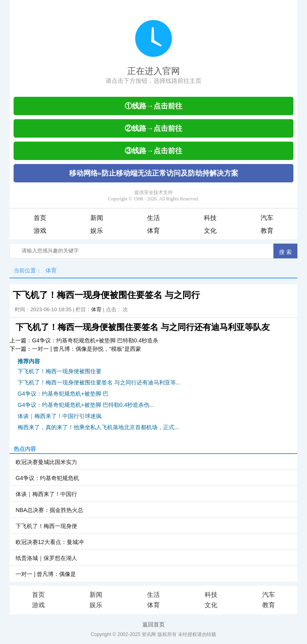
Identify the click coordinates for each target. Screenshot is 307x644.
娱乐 (97, 231)
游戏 (40, 231)
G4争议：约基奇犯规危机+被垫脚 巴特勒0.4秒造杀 (95, 340)
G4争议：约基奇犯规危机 (47, 478)
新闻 (97, 218)
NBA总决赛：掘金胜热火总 (49, 510)
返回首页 (153, 624)
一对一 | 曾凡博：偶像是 (46, 574)
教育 (267, 231)
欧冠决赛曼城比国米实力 (46, 462)
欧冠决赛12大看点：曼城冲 (50, 542)
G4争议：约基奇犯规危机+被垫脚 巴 (63, 394)
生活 (153, 218)
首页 (40, 218)
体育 (153, 231)
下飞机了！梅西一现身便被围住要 (60, 371)
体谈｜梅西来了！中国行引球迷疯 (60, 416)
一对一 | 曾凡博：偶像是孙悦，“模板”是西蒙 (87, 349)
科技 (210, 218)
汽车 (267, 218)
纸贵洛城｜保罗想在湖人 (46, 558)
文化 (210, 231)
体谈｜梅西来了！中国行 (46, 494)
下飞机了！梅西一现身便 (46, 526)
